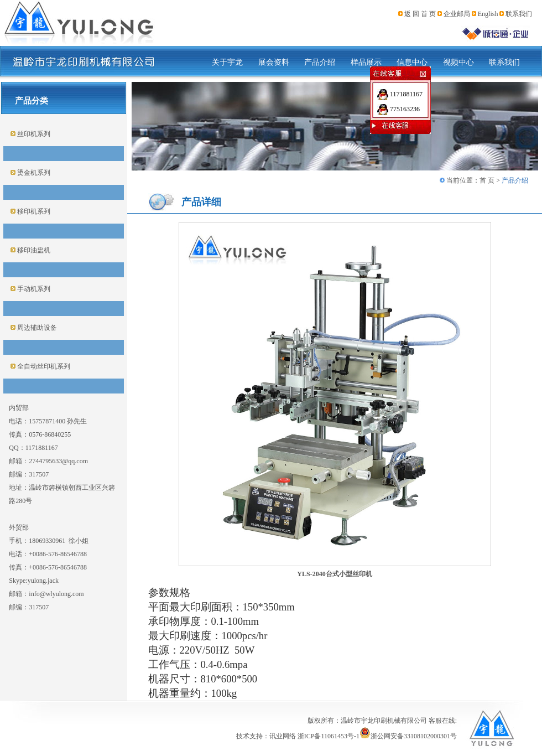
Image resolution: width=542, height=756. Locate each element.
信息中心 (412, 62)
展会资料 (274, 62)
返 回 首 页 (420, 14)
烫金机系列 (33, 173)
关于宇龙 (227, 62)
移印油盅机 (33, 250)
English (488, 14)
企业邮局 (457, 14)
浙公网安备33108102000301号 (408, 736)
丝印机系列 (33, 134)
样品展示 (366, 62)
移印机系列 (33, 211)
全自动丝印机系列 (43, 366)
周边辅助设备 (36, 328)
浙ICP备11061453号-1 (329, 736)
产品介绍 (320, 62)
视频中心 (458, 62)
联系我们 (519, 14)
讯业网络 (283, 736)
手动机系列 (33, 289)
